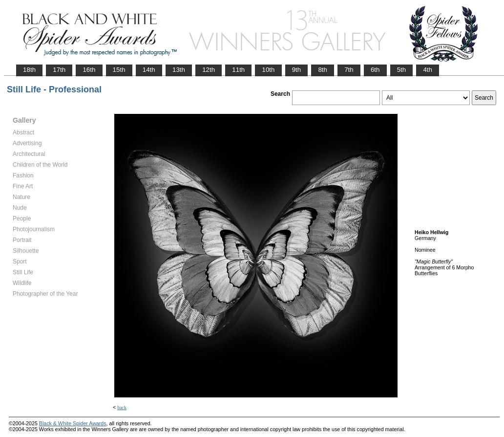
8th (323, 70)
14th (149, 70)
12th (209, 70)
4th (428, 70)
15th (119, 70)
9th (297, 70)
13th (179, 70)
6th (375, 70)
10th (268, 70)
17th (59, 70)
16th (89, 70)
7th (349, 70)
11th (238, 70)
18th (29, 70)
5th (402, 70)
